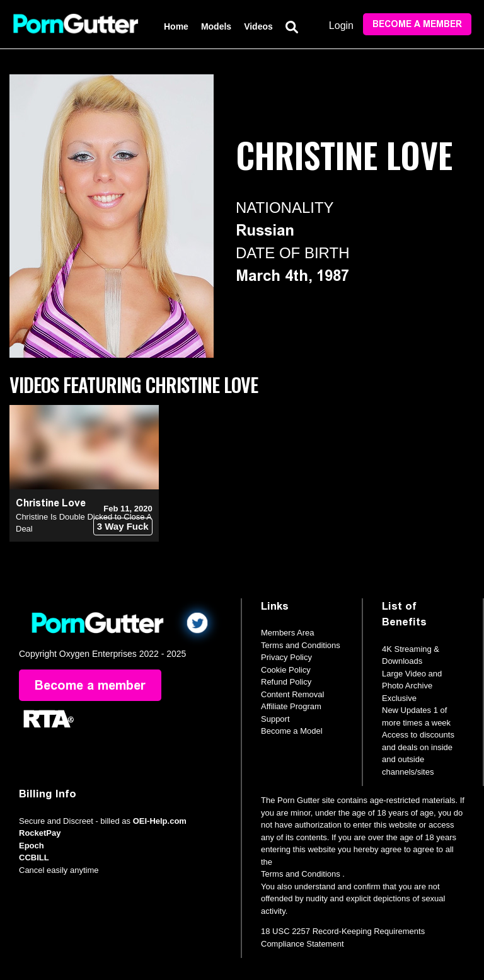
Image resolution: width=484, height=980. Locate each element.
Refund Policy (286, 682)
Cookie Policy (286, 670)
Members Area (288, 633)
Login (341, 26)
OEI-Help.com (160, 821)
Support (275, 719)
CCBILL (34, 857)
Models (216, 26)
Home (176, 26)
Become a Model (292, 731)
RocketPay (40, 833)
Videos (258, 26)
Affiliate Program (291, 706)
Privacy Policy (286, 657)
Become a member (417, 24)
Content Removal (292, 694)
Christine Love (51, 503)
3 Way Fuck (123, 526)
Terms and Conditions (301, 645)
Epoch (32, 846)
